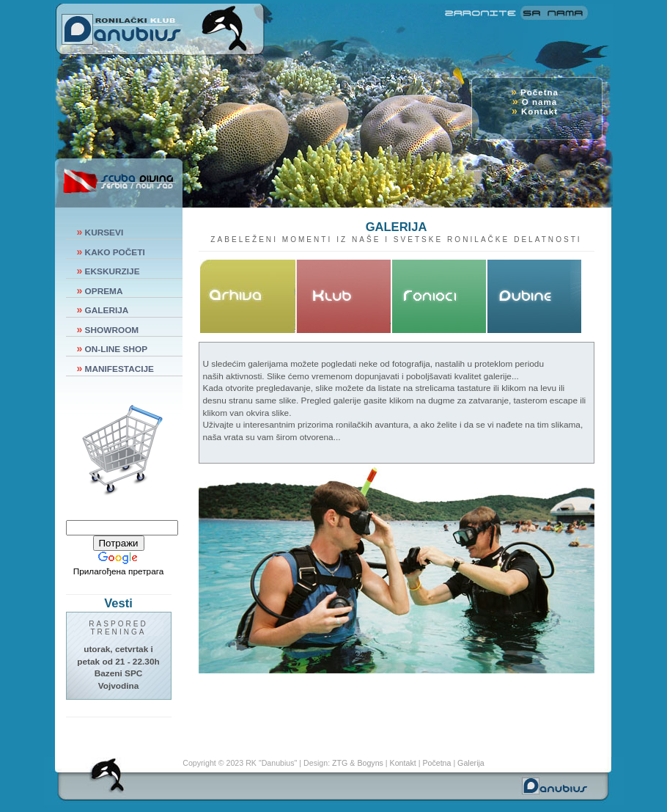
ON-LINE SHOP (116, 349)
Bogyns (369, 763)
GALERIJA (107, 310)
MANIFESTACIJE (119, 369)
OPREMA (104, 291)
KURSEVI (104, 233)
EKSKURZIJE (113, 271)
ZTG (339, 763)
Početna (538, 92)
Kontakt (538, 111)
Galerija (471, 763)
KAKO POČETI (115, 252)
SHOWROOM (112, 330)
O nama (538, 102)
